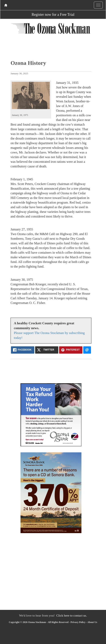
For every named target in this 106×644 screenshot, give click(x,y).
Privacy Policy (78, 622)
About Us (92, 622)
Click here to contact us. (72, 615)
